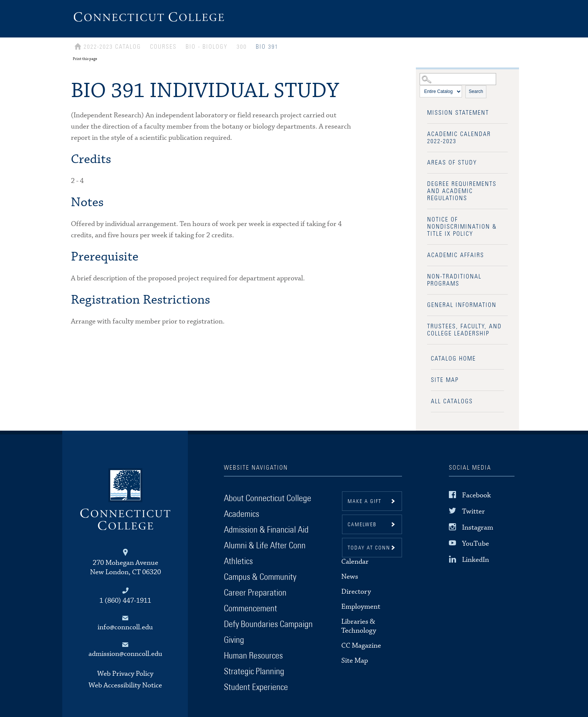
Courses (163, 47)
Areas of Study (452, 163)
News (350, 577)
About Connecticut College (268, 498)
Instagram (478, 528)
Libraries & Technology (359, 626)
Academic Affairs (456, 255)
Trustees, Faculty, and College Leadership (464, 330)
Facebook (476, 495)
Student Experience (256, 687)
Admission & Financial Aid (266, 530)
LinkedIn (475, 560)
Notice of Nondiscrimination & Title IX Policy (462, 227)
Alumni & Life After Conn (265, 546)
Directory (356, 592)
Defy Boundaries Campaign (268, 624)
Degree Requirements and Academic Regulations (462, 191)
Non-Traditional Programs (454, 280)
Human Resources (253, 656)
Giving (234, 640)
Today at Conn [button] (369, 548)
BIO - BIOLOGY (207, 47)
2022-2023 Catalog (112, 47)
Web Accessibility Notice (125, 685)
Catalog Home (453, 359)
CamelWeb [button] (362, 525)
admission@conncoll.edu (125, 654)
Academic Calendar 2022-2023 (459, 138)
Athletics (238, 561)
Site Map (445, 380)
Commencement (250, 609)
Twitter (473, 511)
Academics (241, 514)
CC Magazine (361, 646)
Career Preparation (255, 593)
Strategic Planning (254, 672)
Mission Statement (458, 113)
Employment (361, 607)
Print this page (85, 59)
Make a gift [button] (364, 501)
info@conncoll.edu (125, 627)
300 (242, 47)
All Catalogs (452, 401)
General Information (462, 305)
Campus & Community (260, 577)
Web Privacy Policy (125, 674)
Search (476, 91)
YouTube (475, 544)
